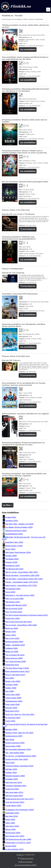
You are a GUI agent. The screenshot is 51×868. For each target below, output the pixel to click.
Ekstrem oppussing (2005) (15, 743)
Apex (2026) (10, 740)
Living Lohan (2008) (13, 695)
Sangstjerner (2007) (13, 566)
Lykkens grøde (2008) (13, 698)
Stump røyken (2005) (13, 746)
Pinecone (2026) (11, 562)
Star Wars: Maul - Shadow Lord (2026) (19, 524)
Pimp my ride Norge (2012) (15, 675)
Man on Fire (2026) (12, 638)
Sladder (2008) (11, 688)
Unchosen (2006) (12, 685)
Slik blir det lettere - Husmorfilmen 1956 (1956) (22, 576)
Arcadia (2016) (11, 517)
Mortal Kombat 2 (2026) (14, 546)
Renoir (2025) (10, 549)
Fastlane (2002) (11, 773)
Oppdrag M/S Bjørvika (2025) (16, 605)
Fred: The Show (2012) (14, 612)
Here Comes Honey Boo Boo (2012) (19, 622)
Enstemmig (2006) (12, 789)
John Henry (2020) (12, 826)
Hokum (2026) (11, 635)
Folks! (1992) (10, 823)
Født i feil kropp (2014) (14, 782)
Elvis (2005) (10, 678)
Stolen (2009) (10, 820)
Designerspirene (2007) (14, 736)
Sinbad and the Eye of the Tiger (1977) (20, 799)
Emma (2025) (10, 592)
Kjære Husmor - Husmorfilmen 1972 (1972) (21, 586)
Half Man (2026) (11, 769)
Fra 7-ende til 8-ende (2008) (16, 662)
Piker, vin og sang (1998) (15, 599)
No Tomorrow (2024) (13, 718)
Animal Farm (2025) (13, 618)
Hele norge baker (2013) (14, 792)
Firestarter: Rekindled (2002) (16, 786)
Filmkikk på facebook (27, 859)
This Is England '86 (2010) (15, 655)
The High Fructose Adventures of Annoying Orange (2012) (27, 615)
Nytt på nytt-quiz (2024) (14, 609)
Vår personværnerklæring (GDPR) (25, 865)
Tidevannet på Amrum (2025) (16, 531)
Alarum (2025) (10, 829)
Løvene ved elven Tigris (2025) (17, 759)
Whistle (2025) (11, 632)
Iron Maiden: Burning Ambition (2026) (19, 527)
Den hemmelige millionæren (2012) (18, 749)
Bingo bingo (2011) (12, 711)
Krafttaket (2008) (12, 648)
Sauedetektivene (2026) (14, 534)
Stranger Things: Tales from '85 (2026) (19, 733)
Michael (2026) (11, 846)
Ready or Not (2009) (13, 681)
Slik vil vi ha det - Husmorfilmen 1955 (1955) (22, 572)
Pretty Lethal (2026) (13, 705)
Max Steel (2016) (12, 816)
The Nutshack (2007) (13, 589)
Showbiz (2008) (11, 556)
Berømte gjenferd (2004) (14, 642)
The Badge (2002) (12, 559)
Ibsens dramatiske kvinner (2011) (18, 671)
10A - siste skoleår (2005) (15, 753)
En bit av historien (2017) (15, 849)
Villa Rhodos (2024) (13, 602)
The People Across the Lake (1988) (18, 839)
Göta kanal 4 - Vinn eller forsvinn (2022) (20, 595)
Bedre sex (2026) (12, 628)
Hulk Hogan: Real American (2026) (18, 552)
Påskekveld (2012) (12, 665)
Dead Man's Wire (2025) (14, 542)
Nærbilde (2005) (11, 729)
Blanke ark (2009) (12, 652)
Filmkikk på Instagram (25, 862)
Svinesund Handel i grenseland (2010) (19, 766)
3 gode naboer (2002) (13, 806)
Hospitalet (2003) (12, 779)
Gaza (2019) (10, 763)
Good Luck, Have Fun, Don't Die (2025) (20, 714)
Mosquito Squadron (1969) (15, 776)
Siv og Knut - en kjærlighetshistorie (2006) (21, 756)
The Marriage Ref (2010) (14, 569)
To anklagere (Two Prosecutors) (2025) (20, 810)
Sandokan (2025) (12, 521)
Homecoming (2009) (13, 833)
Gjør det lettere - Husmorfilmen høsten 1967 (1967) (24, 579)
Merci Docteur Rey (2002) (15, 836)
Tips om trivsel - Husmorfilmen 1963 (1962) (21, 625)
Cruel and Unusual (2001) (15, 802)
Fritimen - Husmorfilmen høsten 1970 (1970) (22, 582)
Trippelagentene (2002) (14, 701)
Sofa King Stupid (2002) (14, 796)
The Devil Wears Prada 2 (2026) (17, 668)
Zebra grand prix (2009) (14, 658)
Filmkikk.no (20, 855)
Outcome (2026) (11, 708)
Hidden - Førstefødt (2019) (15, 645)
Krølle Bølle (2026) (12, 813)
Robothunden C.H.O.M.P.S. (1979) (18, 843)
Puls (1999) (10, 691)
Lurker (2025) (10, 721)
